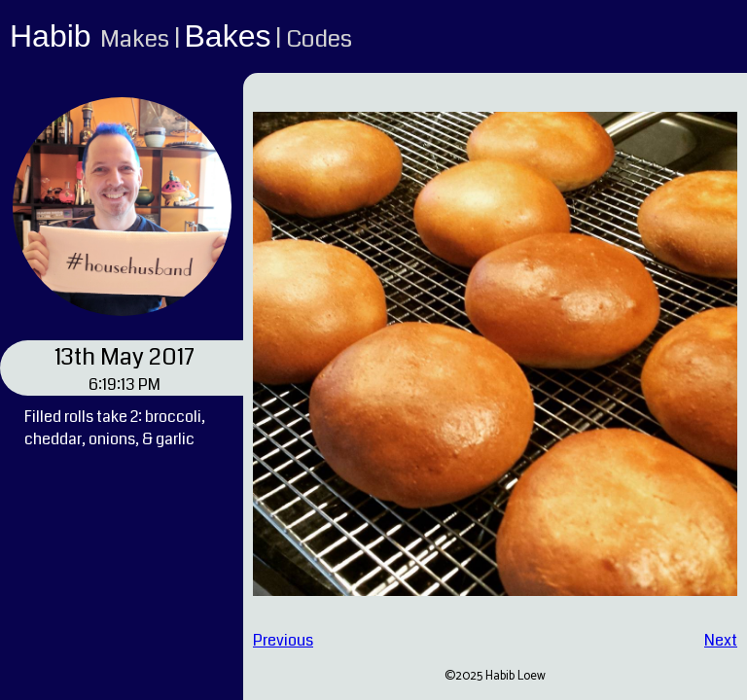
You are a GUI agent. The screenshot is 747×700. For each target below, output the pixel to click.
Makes (135, 39)
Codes (319, 39)
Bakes (228, 36)
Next (721, 640)
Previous (283, 640)
